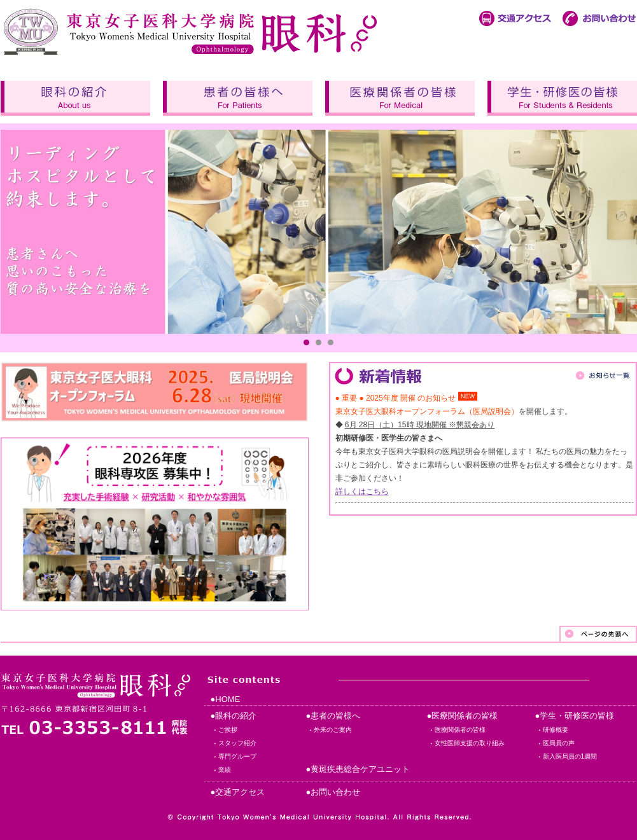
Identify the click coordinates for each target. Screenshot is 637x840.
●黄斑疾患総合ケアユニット (358, 769)
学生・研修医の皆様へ (562, 98)
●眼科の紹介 (234, 716)
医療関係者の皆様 (400, 98)
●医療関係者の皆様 (463, 716)
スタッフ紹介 (237, 743)
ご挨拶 (228, 730)
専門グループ (237, 756)
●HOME (226, 699)
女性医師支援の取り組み (470, 743)
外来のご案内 (333, 730)
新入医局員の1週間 (570, 756)
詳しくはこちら (362, 492)
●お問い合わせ (333, 792)
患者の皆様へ (238, 98)
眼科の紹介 (75, 98)
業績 (225, 770)
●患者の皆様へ (333, 716)
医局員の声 (559, 743)
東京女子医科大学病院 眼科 (192, 29)
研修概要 (556, 730)
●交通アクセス (238, 792)
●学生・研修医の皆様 (575, 716)
